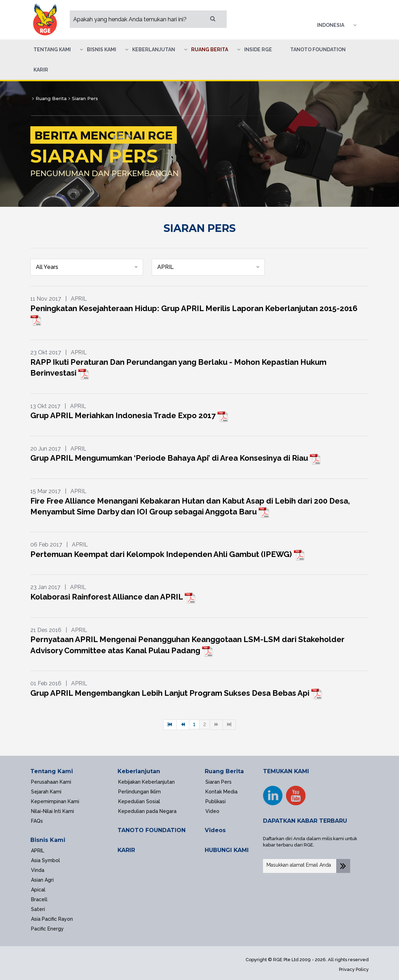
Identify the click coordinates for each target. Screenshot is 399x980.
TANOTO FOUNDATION (152, 830)
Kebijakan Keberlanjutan (146, 782)
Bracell (39, 899)
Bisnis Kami (48, 840)
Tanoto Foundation (318, 50)
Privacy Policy (354, 969)
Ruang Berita (224, 771)
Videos (215, 830)
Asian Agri (42, 880)
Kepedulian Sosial (139, 801)
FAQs (37, 821)
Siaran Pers (219, 782)
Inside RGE (258, 50)
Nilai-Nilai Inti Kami (52, 811)
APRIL (38, 851)
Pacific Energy (47, 929)
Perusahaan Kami (51, 782)
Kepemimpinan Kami (55, 801)
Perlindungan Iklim (140, 792)
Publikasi (216, 801)
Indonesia (331, 25)
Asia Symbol (46, 860)
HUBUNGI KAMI (227, 850)
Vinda (38, 870)
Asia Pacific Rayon (52, 919)
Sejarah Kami (46, 792)
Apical (38, 890)
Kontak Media (221, 792)
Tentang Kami (52, 771)
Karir (41, 70)
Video (212, 811)
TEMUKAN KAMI (286, 771)
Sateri (38, 909)
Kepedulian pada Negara (147, 811)
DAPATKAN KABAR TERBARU (305, 821)
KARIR (126, 850)
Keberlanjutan (139, 771)
